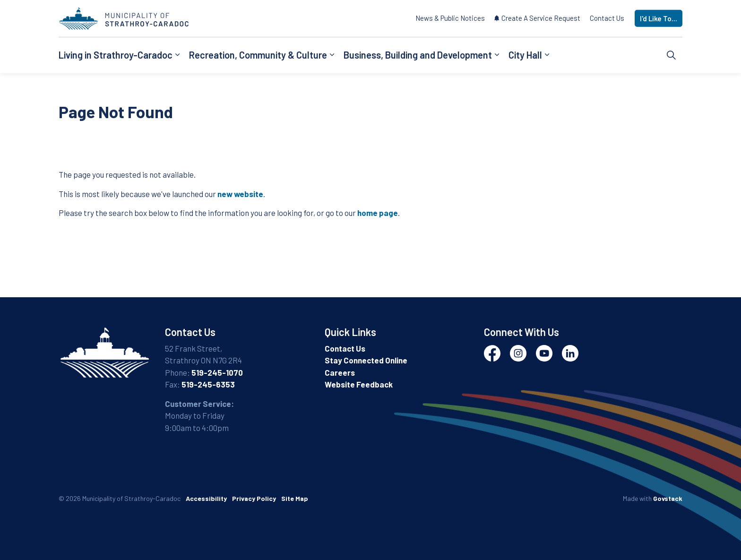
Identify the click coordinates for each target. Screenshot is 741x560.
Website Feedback (359, 384)
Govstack (668, 498)
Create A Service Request (537, 18)
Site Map (295, 498)
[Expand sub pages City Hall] (547, 55)
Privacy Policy (254, 498)
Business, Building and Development (418, 55)
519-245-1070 (217, 372)
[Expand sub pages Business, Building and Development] (497, 55)
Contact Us (607, 18)
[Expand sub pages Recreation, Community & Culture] (332, 55)
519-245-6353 (208, 384)
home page (378, 213)
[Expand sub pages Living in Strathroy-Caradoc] (177, 55)
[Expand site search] (672, 55)
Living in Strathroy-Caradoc (116, 55)
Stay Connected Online (366, 360)
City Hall (525, 55)
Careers (340, 372)
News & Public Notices (450, 18)
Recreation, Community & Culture (258, 55)
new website (240, 194)
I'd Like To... (659, 19)
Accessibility (206, 498)
